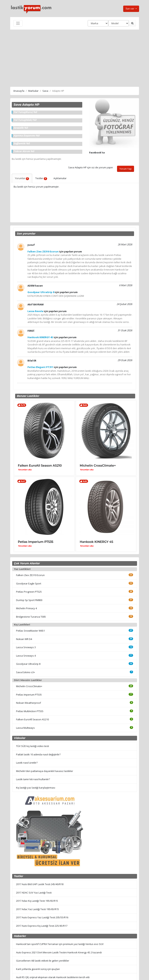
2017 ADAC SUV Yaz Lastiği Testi (34, 893)
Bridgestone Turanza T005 (31, 617)
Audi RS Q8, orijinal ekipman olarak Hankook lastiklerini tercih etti (53, 977)
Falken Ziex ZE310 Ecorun (30, 575)
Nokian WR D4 (24, 639)
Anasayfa (19, 91)
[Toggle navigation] (18, 23)
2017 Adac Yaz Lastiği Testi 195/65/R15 (37, 909)
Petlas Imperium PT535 (36, 542)
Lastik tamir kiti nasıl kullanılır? (33, 779)
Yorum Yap (126, 169)
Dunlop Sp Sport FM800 (29, 600)
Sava (45, 91)
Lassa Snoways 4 (26, 656)
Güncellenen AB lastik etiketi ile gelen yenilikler (43, 961)
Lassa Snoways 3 (26, 647)
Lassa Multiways (25, 728)
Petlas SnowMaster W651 (30, 631)
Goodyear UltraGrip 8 (28, 664)
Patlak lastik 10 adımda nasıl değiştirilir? (38, 754)
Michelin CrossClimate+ (98, 466)
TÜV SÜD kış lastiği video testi (33, 746)
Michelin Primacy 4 (26, 608)
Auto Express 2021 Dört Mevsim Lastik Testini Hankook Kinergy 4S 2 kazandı (59, 952)
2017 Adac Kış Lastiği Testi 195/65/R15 (37, 901)
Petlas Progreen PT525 (29, 592)
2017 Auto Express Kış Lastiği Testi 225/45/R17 (42, 926)
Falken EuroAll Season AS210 (40, 466)
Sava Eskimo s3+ (26, 672)
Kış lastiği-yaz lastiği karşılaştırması (36, 788)
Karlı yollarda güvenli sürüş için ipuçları (38, 969)
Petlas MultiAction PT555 (30, 711)
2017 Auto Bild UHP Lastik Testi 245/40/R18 (40, 884)
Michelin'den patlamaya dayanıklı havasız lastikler (45, 771)
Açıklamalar (60, 178)
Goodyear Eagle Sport (29, 583)
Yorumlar (22, 178)
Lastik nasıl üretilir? (27, 763)
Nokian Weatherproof (29, 703)
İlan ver (130, 9)
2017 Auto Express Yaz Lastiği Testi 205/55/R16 (42, 917)
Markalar (33, 91)
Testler (41, 178)
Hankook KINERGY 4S (97, 542)
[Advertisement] (75, 58)
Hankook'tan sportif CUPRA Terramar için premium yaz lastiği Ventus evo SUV (60, 944)
